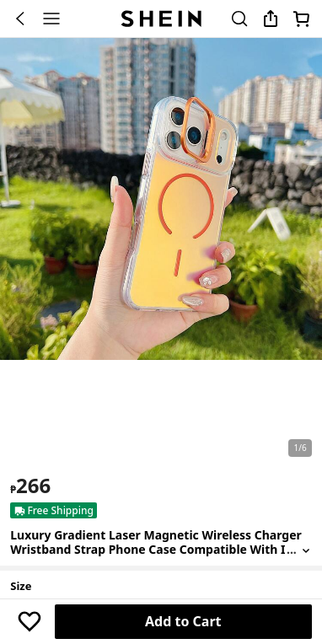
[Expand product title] (306, 550)
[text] (30, 486)
